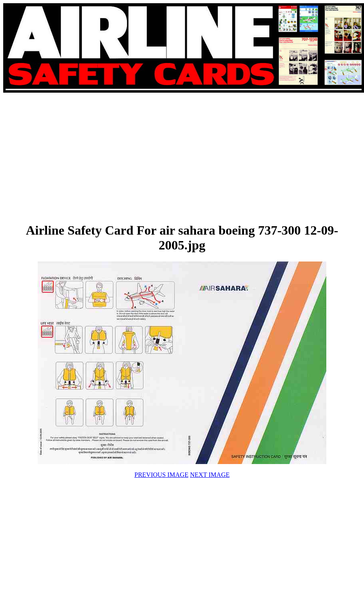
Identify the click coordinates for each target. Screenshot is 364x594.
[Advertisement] (113, 157)
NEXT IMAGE (210, 475)
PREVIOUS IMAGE (161, 475)
